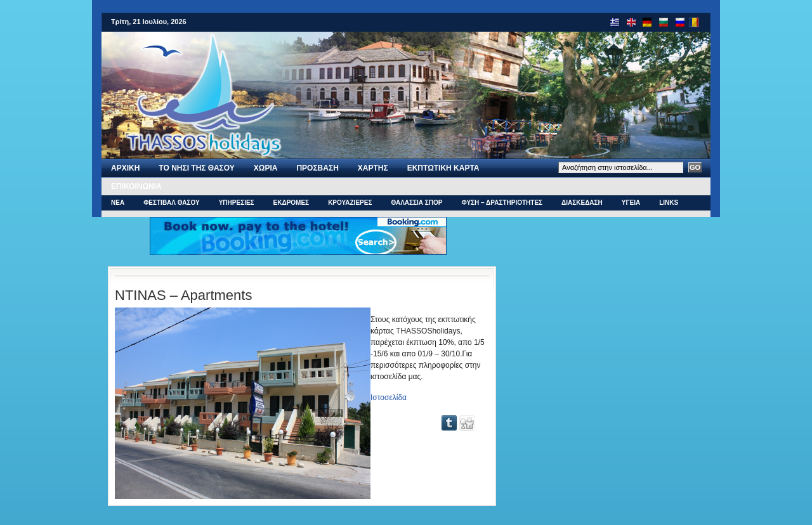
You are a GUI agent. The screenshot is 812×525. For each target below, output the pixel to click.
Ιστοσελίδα (389, 398)
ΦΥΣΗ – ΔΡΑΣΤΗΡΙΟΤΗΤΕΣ (502, 203)
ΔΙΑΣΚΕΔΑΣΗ (582, 203)
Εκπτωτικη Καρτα (443, 168)
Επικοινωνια (136, 186)
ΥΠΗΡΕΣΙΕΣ (237, 203)
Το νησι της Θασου (196, 168)
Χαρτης (373, 168)
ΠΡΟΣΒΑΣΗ (317, 168)
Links (669, 203)
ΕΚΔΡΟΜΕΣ (291, 203)
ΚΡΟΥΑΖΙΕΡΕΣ (350, 203)
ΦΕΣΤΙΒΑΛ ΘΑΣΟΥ (172, 203)
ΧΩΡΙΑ (266, 168)
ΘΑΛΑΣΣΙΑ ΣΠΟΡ (416, 203)
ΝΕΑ (118, 203)
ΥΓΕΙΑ (631, 203)
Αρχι (125, 168)
